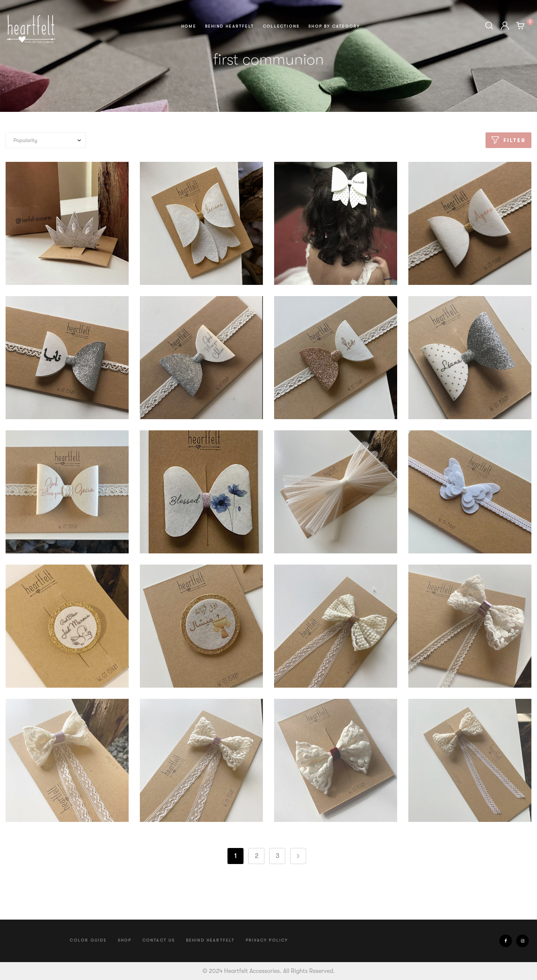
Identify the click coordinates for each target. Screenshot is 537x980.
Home (189, 26)
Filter (515, 140)
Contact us (159, 940)
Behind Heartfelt (230, 26)
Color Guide (88, 940)
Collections (281, 26)
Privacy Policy (267, 940)
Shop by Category (334, 26)
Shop (125, 940)
